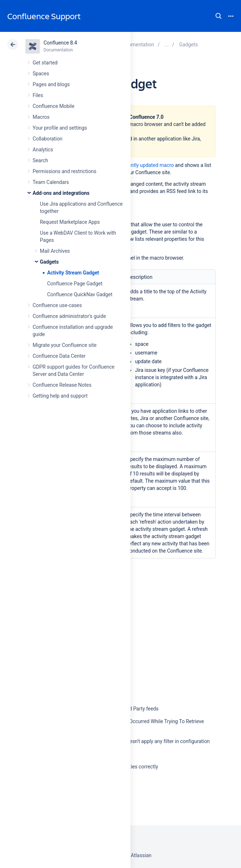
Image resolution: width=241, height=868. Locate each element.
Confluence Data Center (59, 356)
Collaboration (47, 139)
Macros (41, 117)
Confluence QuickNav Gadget (80, 294)
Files (38, 95)
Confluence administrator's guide (69, 316)
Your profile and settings (60, 128)
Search (219, 16)
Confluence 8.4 (60, 43)
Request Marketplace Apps (70, 222)
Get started (45, 63)
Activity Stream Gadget (73, 273)
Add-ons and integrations (61, 193)
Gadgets (49, 262)
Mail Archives (55, 251)
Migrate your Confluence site (65, 345)
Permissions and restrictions (65, 171)
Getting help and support (60, 396)
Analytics (43, 150)
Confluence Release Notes (62, 385)
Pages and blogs (51, 84)
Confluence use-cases (57, 305)
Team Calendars (51, 182)
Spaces (41, 74)
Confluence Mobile (53, 106)
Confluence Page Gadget (75, 284)
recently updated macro (147, 165)
